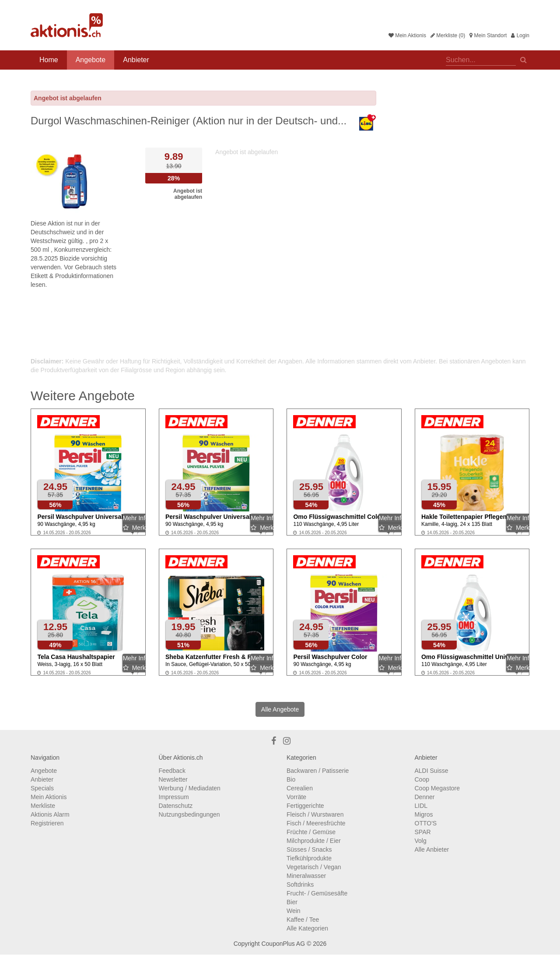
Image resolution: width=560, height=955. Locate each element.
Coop (422, 779)
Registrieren (47, 823)
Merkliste (43, 806)
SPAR (423, 832)
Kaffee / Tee (303, 920)
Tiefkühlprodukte (309, 858)
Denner (425, 797)
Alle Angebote (280, 709)
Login (520, 35)
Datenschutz (176, 806)
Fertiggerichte (305, 806)
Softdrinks (300, 885)
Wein (294, 911)
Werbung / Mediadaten (190, 788)
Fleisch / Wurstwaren (315, 814)
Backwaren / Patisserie (318, 771)
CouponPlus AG (283, 944)
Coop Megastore (437, 788)
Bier (292, 902)
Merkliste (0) (448, 35)
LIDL (421, 806)
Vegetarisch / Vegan (314, 867)
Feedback (172, 771)
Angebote (91, 60)
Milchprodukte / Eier (314, 841)
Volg (421, 841)
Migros (424, 814)
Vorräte (296, 797)
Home (49, 60)
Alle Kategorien (307, 928)
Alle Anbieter (432, 849)
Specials (42, 788)
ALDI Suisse (432, 771)
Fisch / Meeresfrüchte (316, 823)
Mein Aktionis (407, 35)
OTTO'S (426, 823)
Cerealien (300, 788)
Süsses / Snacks (309, 849)
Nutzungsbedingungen (189, 814)
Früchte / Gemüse (311, 832)
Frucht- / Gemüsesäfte (317, 893)
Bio (291, 779)
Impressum (174, 797)
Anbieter (136, 60)
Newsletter (173, 779)
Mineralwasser (306, 876)
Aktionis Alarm (50, 814)
